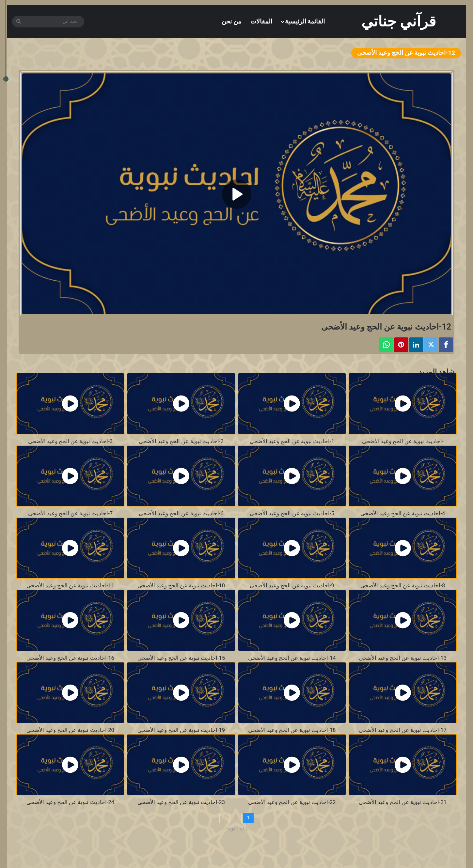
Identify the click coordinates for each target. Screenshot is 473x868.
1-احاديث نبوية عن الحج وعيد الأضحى (292, 441)
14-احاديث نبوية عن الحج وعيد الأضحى (292, 658)
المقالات (261, 21)
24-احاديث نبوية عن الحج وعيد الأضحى (70, 802)
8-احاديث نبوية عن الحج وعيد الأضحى (403, 586)
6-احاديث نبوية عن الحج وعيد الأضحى (181, 513)
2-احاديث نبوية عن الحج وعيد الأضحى (181, 441)
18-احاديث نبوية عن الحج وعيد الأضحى (292, 730)
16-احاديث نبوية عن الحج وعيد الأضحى (70, 658)
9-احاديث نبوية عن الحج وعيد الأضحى (292, 586)
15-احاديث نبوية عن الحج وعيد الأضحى (181, 658)
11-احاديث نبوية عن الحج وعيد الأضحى (70, 586)
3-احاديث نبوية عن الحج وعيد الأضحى (70, 441)
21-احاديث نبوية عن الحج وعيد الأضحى (403, 802)
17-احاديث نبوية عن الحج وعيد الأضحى (403, 730)
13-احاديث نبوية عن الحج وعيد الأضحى (403, 658)
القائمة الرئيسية (305, 21)
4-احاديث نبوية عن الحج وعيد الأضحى (403, 513)
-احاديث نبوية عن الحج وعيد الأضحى (403, 441)
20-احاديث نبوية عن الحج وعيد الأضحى (70, 730)
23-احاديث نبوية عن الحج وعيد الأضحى (181, 802)
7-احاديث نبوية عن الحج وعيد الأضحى (70, 513)
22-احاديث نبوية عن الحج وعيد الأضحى (292, 802)
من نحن (231, 21)
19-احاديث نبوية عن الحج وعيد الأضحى (181, 730)
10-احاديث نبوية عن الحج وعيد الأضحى (181, 586)
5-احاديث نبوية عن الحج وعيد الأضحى (292, 513)
